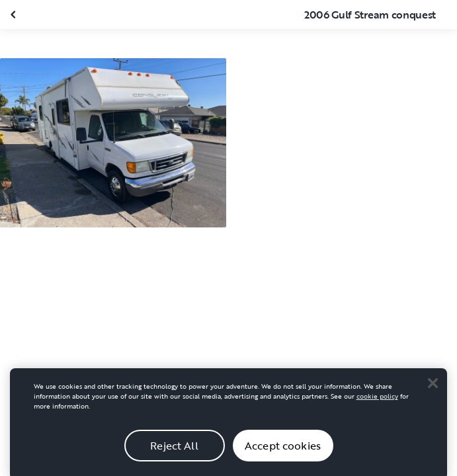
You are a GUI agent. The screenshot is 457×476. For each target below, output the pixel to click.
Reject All (174, 450)
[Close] (433, 387)
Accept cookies (283, 450)
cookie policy (377, 401)
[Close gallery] (15, 15)
